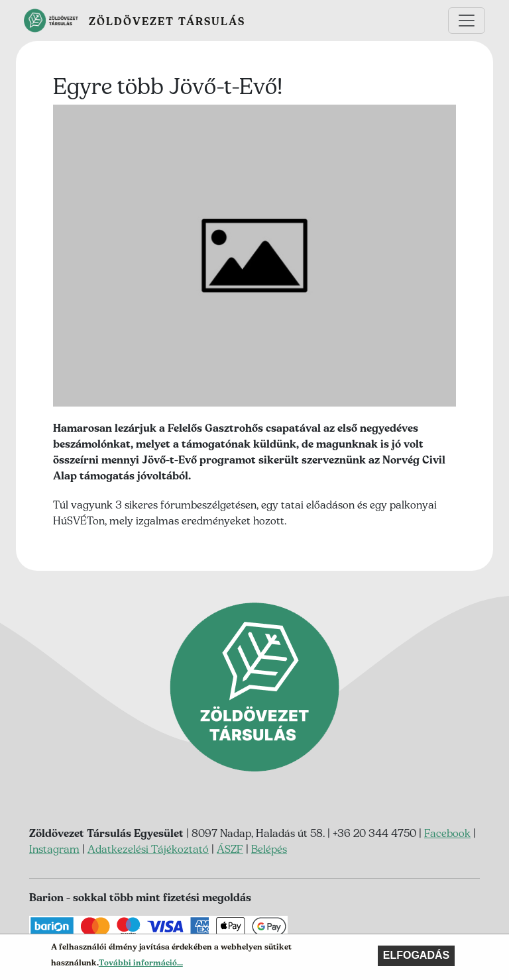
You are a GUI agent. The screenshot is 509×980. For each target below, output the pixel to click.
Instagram (54, 849)
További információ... (141, 965)
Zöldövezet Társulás (167, 21)
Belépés (269, 849)
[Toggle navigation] (467, 21)
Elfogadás (416, 958)
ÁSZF (230, 849)
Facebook (447, 833)
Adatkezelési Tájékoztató (148, 849)
